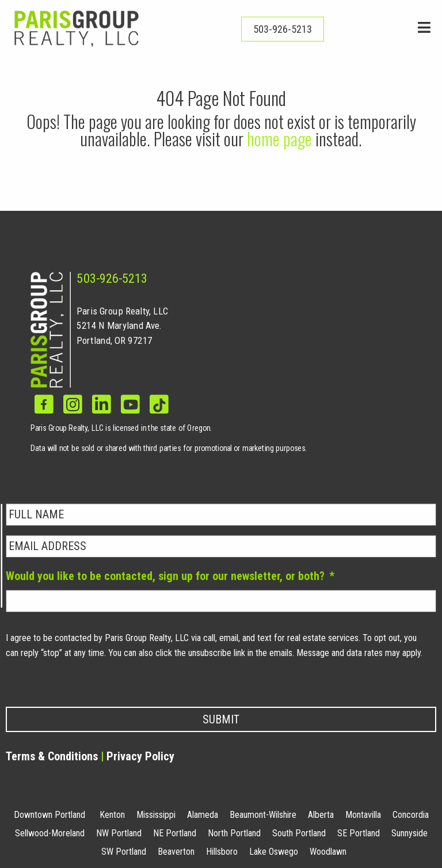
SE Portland (359, 833)
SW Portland (124, 852)
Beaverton (176, 852)
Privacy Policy (40, 679)
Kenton (112, 815)
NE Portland (175, 833)
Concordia (411, 815)
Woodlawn (328, 852)
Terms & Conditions (52, 756)
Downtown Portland (49, 815)
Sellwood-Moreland (50, 833)
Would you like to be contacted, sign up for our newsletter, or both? (170, 576)
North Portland (234, 833)
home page (279, 139)
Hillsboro (222, 852)
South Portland (299, 833)
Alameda (203, 815)
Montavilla (363, 815)
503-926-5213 (112, 278)
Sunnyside (409, 833)
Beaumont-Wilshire (263, 815)
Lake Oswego (274, 852)
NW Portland (119, 833)
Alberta (321, 815)
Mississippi (156, 815)
